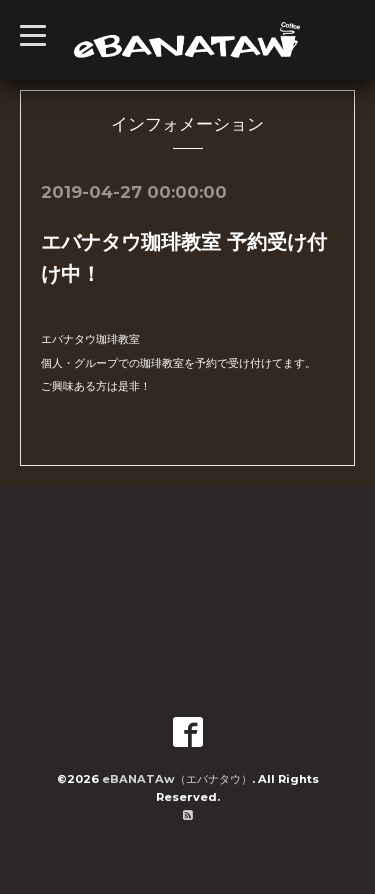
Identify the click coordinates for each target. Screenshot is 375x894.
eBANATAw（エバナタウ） (177, 779)
